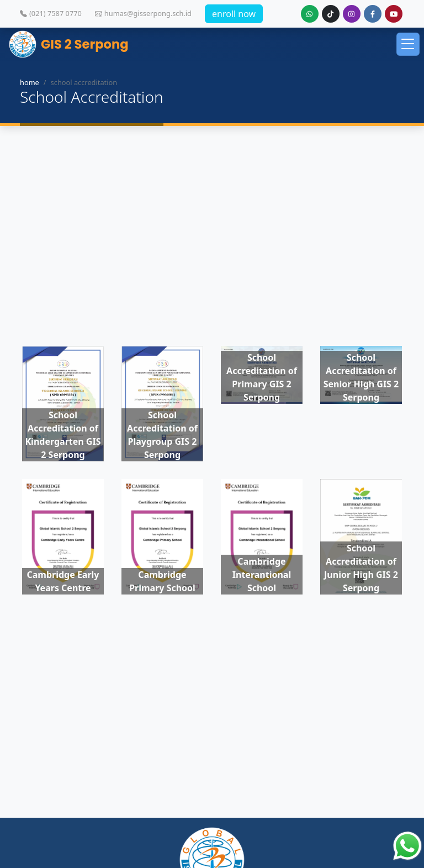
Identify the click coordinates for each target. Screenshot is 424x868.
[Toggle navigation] (408, 44)
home (30, 82)
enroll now (234, 14)
